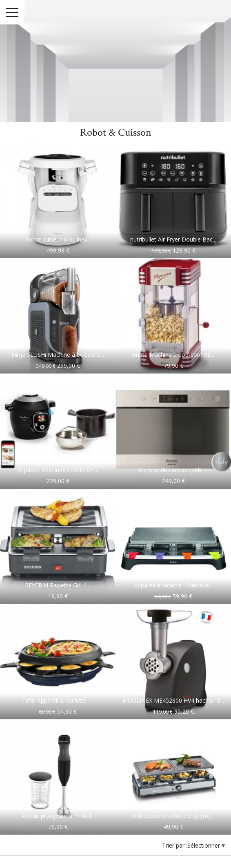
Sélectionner (204, 845)
